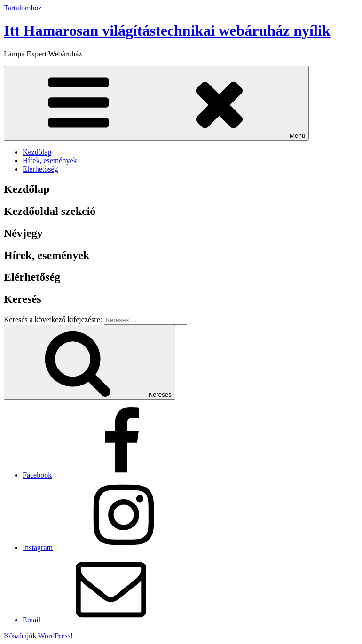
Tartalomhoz (23, 8)
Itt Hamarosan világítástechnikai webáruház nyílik (167, 31)
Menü (156, 103)
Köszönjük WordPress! (38, 636)
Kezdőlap (37, 152)
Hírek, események (50, 161)
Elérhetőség (40, 169)
